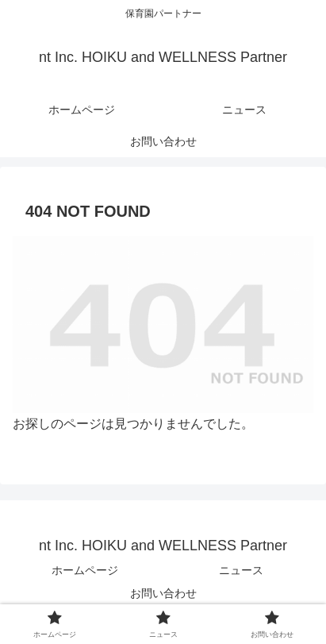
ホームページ (85, 570)
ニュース (241, 570)
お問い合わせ (163, 593)
